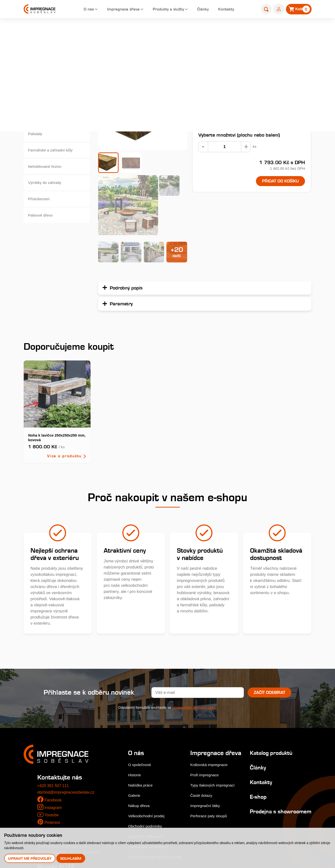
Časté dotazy (203, 736)
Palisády (36, 141)
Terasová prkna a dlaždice (52, 69)
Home (151, 31)
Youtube (52, 748)
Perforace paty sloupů (211, 756)
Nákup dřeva (140, 739)
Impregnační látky (207, 746)
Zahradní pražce (193, 31)
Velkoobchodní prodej (148, 749)
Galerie (135, 729)
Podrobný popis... (210, 87)
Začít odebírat (269, 626)
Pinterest (53, 756)
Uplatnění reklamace (147, 770)
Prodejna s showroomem (264, 748)
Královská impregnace (211, 705)
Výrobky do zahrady (47, 194)
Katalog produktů (269, 686)
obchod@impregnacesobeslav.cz (68, 726)
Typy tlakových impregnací (215, 726)
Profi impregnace (206, 715)
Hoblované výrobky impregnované (46, 123)
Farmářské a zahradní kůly (53, 158)
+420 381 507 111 (54, 719)
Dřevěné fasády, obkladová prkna (53, 87)
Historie (135, 708)
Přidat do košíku (277, 181)
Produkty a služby (165, 10)
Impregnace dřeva (116, 10)
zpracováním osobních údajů (194, 641)
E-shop (167, 31)
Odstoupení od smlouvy (150, 780)
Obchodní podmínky (147, 760)
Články (202, 10)
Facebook (54, 733)
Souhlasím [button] (71, 858)
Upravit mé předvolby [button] (30, 858)
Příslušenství (40, 212)
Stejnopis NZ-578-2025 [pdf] (63, 816)
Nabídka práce (142, 719)
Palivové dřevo (42, 230)
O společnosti (141, 698)
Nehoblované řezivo (47, 176)
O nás (79, 10)
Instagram (54, 741)
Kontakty (227, 10)
